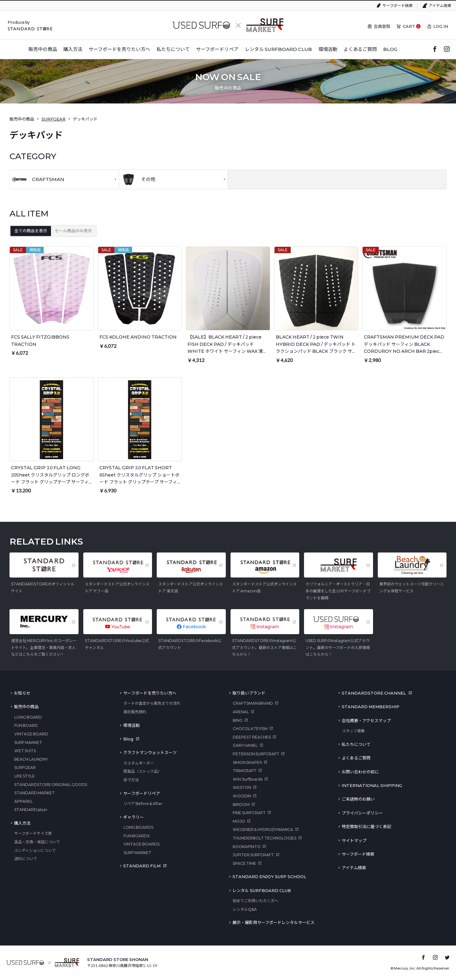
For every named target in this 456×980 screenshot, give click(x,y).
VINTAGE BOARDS (142, 844)
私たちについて (356, 744)
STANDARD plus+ (31, 810)
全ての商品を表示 (31, 231)
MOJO (239, 821)
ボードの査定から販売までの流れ (152, 703)
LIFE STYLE (25, 776)
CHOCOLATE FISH (250, 729)
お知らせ (22, 693)
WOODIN (242, 796)
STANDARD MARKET (35, 793)
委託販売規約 (135, 712)
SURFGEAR (54, 119)
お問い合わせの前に (360, 772)
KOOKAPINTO (247, 847)
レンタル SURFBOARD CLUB (262, 890)
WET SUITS (25, 751)
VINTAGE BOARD (31, 734)
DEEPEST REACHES (252, 737)
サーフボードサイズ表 (33, 833)
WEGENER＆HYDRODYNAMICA (263, 830)
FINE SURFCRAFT (249, 813)
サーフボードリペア (142, 793)
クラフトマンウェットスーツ (150, 752)
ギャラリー (133, 817)
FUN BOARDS (136, 836)
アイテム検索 (440, 6)
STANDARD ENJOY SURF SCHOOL (269, 877)
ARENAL (241, 712)
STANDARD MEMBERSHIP (370, 707)
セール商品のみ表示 (73, 231)
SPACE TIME (244, 863)
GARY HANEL (245, 745)
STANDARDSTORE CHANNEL (374, 693)
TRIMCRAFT (245, 771)
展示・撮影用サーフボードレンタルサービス (273, 922)
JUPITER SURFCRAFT (253, 855)
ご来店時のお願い (358, 799)
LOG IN (441, 26)
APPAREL (24, 801)
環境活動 (131, 725)
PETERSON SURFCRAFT (256, 754)
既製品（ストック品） (142, 771)
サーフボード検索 (398, 6)
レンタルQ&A (245, 909)
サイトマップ (354, 840)
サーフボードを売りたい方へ (150, 693)
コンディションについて (35, 850)
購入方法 (22, 823)
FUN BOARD (26, 725)
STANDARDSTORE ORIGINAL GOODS (51, 785)
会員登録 (382, 26)
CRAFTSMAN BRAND (253, 703)
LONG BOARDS (138, 827)
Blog (128, 739)
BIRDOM (241, 805)
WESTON (242, 787)
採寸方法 (131, 780)
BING (238, 720)
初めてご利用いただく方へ (256, 901)
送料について (26, 859)
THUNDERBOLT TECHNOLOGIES (265, 838)
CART (409, 26)
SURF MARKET (28, 743)
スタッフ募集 (353, 731)
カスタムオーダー (139, 763)
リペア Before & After (143, 804)
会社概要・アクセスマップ (366, 721)
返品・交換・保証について (37, 842)
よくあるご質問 (356, 758)
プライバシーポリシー (362, 813)
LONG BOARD (28, 717)
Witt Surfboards (248, 779)
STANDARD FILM (142, 866)
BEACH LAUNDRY (31, 759)
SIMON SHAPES (247, 762)
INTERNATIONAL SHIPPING (372, 785)
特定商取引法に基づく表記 (366, 827)
